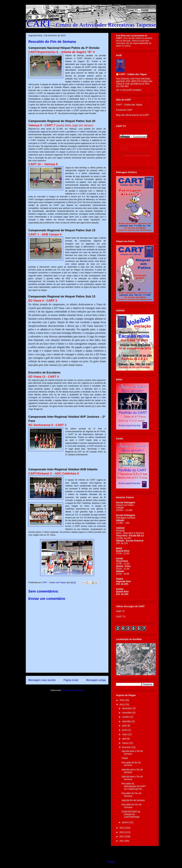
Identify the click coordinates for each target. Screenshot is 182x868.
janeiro (126, 822)
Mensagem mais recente (42, 680)
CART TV (121, 617)
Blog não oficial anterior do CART (133, 115)
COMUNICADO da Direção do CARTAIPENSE (131, 814)
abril (124, 739)
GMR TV (120, 611)
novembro (127, 713)
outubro (126, 717)
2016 (122, 700)
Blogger (111, 862)
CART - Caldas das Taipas (133, 74)
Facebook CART (124, 110)
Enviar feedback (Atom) (73, 690)
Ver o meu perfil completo (129, 90)
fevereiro (127, 747)
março (126, 743)
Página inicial (71, 680)
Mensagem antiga (96, 680)
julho (125, 726)
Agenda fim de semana (133, 800)
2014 (122, 828)
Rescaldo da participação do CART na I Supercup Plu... (134, 786)
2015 (122, 704)
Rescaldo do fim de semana (131, 764)
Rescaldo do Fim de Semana (132, 795)
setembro (127, 721)
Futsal (125, 758)
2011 (122, 841)
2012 (122, 837)
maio (125, 734)
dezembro (127, 708)
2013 (122, 832)
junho (125, 730)
